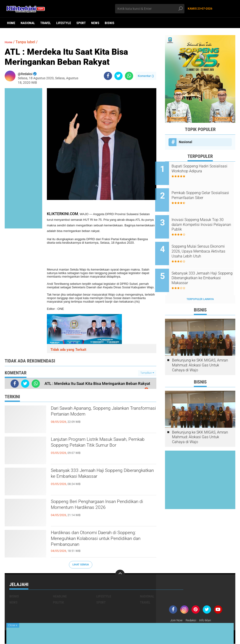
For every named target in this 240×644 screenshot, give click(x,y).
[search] (150, 9)
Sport (81, 23)
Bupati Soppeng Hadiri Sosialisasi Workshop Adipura (206, 169)
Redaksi (193, 620)
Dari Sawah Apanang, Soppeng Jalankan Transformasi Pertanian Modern (95, 417)
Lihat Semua (81, 565)
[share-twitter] (118, 76)
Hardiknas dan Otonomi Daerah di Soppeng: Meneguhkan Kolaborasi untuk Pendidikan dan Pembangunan (99, 542)
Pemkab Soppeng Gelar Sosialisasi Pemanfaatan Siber (207, 192)
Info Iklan (208, 620)
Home (11, 23)
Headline (60, 596)
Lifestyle (64, 23)
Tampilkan (147, 373)
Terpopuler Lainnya (200, 284)
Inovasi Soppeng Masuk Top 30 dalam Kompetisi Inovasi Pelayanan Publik (205, 218)
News (95, 23)
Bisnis (110, 23)
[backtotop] (120, 574)
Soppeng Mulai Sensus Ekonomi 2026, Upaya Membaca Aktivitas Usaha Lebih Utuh (203, 242)
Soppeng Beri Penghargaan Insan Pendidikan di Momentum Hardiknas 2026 (99, 510)
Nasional (28, 23)
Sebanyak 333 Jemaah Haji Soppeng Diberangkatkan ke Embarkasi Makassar (99, 479)
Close (13, 625)
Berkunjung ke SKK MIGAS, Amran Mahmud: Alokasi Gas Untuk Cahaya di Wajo (200, 349)
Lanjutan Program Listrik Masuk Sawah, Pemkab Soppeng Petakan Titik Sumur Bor (103, 448)
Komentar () (146, 76)
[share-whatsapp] (129, 76)
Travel (46, 23)
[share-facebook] (108, 76)
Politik (58, 602)
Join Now (177, 620)
